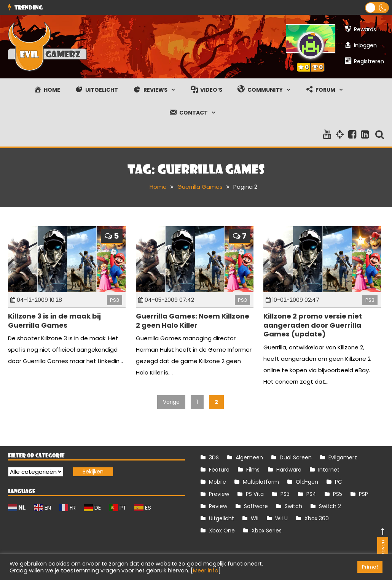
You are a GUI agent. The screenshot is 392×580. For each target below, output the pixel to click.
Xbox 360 (317, 518)
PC (339, 482)
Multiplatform (261, 482)
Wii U (281, 518)
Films (253, 470)
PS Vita (255, 494)
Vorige (171, 402)
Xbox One (222, 531)
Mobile (218, 482)
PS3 (115, 300)
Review (218, 506)
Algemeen (249, 457)
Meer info (206, 570)
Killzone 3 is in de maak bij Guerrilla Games (54, 320)
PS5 (338, 494)
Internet (329, 470)
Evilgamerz (343, 457)
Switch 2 (330, 506)
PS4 (311, 494)
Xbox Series (267, 531)
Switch (293, 506)
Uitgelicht (221, 518)
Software (256, 506)
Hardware (289, 470)
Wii (255, 518)
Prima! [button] (370, 567)
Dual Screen (296, 457)
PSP (363, 494)
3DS (214, 457)
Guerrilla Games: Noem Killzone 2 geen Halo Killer (193, 320)
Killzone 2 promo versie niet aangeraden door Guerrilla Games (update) (313, 325)
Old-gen (307, 482)
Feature (219, 470)
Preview (219, 494)
